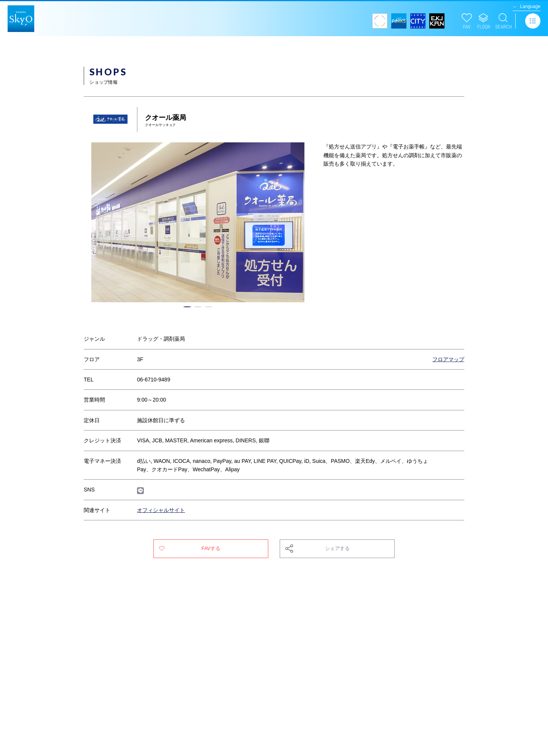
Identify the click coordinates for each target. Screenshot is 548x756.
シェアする (337, 548)
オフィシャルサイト (161, 510)
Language (530, 6)
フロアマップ (448, 359)
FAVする (211, 548)
